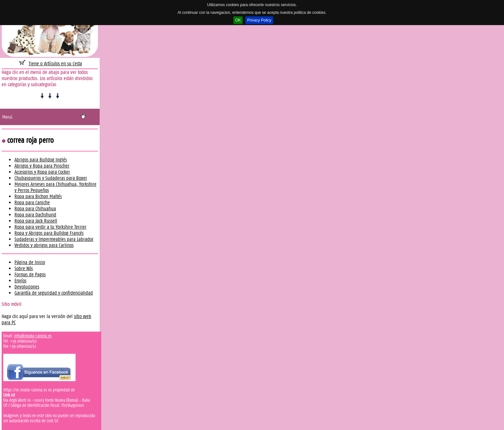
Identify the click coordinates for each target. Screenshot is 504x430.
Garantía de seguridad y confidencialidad (54, 293)
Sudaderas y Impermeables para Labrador (54, 239)
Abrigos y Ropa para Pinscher (42, 166)
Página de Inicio (30, 262)
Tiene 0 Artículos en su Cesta (55, 64)
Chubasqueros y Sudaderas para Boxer (51, 178)
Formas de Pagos (30, 274)
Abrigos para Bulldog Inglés (41, 160)
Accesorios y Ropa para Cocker (42, 172)
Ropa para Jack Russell (36, 221)
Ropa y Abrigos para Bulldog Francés (49, 233)
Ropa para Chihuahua (35, 209)
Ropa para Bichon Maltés (38, 196)
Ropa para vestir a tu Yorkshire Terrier (50, 227)
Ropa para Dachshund (35, 215)
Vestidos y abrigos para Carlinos (44, 245)
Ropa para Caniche (32, 202)
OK (238, 20)
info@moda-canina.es (33, 336)
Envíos (20, 281)
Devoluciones (27, 287)
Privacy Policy (259, 20)
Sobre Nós (24, 268)
